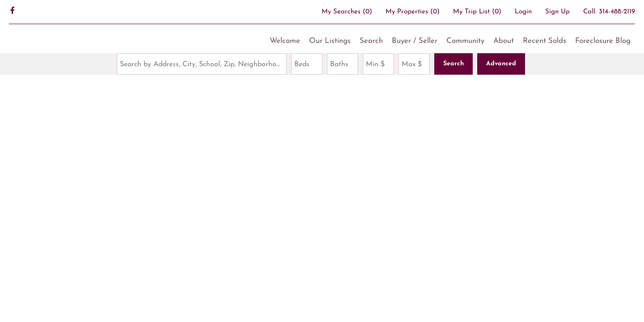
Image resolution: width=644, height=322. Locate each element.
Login (523, 12)
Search (371, 41)
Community (465, 41)
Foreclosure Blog (603, 41)
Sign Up (557, 12)
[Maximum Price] (414, 64)
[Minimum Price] (378, 64)
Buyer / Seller (415, 41)
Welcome (285, 41)
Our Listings (330, 41)
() (347, 12)
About (504, 41)
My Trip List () (477, 12)
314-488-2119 (617, 12)
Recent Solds (544, 41)
